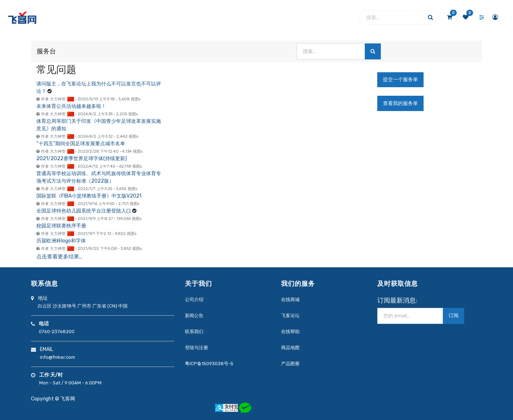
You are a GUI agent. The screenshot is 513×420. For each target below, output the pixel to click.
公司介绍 (194, 300)
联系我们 (194, 332)
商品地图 (290, 348)
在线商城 (290, 300)
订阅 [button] (454, 316)
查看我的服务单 (400, 103)
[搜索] (373, 51)
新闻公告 (194, 316)
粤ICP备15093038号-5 (209, 364)
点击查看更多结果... (59, 257)
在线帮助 (290, 332)
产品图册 (290, 364)
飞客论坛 (290, 316)
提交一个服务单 (400, 80)
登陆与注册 (196, 348)
